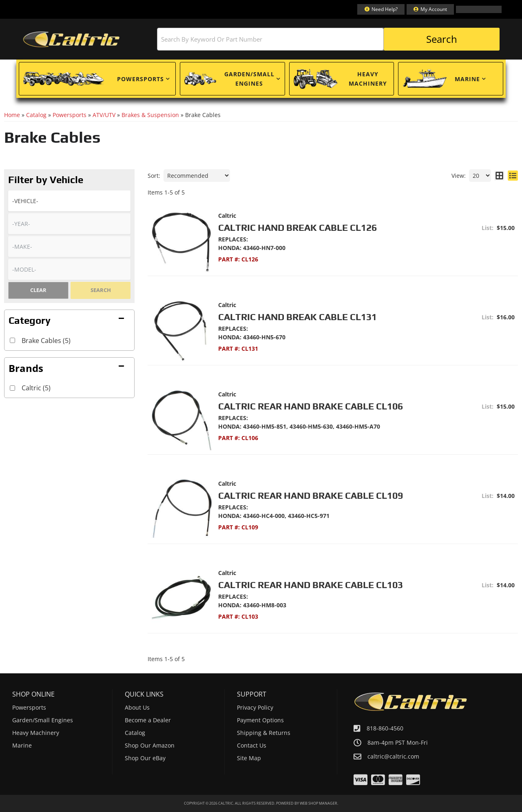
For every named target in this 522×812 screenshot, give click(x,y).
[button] (328, 39)
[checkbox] (12, 388)
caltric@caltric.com (393, 757)
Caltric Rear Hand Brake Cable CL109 (311, 495)
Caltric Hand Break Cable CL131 (297, 317)
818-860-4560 (385, 728)
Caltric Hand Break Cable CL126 (297, 227)
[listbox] (69, 201)
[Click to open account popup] (430, 9)
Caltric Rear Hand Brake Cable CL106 (311, 406)
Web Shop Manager (319, 803)
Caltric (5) (36, 388)
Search (101, 290)
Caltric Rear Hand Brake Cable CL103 (311, 585)
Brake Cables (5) (46, 341)
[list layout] (513, 176)
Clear (38, 290)
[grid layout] (499, 176)
